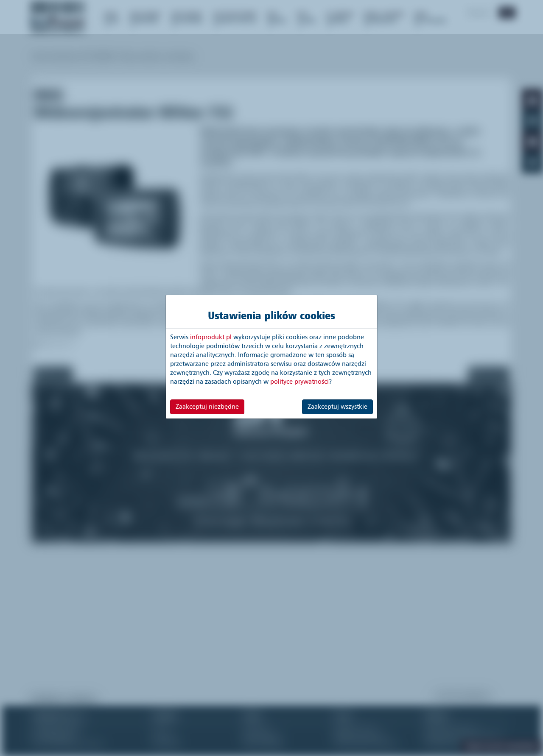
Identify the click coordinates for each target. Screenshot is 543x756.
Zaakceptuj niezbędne (207, 407)
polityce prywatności (299, 382)
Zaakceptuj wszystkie (337, 407)
